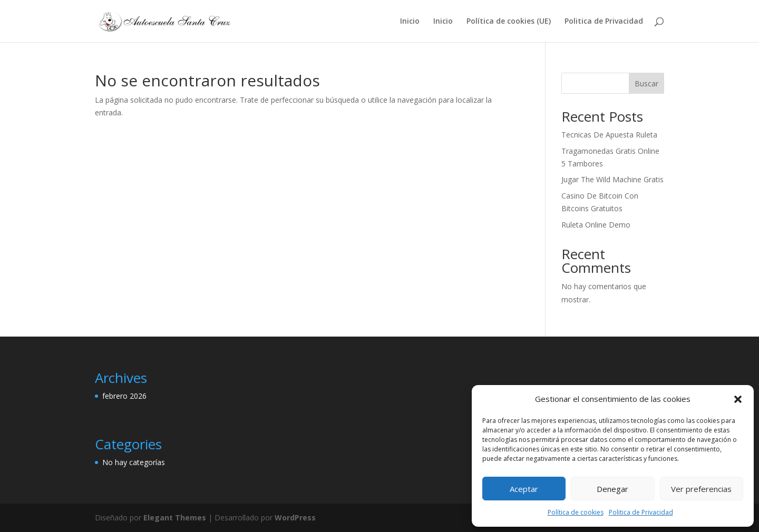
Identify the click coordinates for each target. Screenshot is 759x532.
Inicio (410, 22)
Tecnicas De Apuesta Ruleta (609, 135)
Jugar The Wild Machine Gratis (612, 179)
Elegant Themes (175, 518)
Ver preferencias (701, 489)
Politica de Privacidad (641, 512)
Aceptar (524, 489)
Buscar (646, 83)
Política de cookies (576, 512)
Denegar (612, 489)
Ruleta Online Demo (596, 225)
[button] (738, 399)
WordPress (295, 518)
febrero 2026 (124, 396)
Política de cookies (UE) (509, 22)
